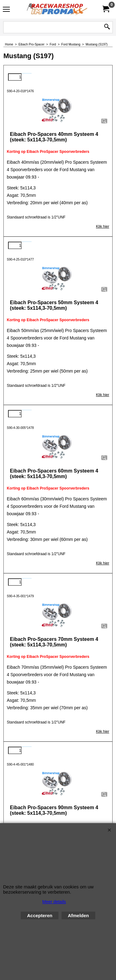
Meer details (54, 902)
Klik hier (103, 227)
